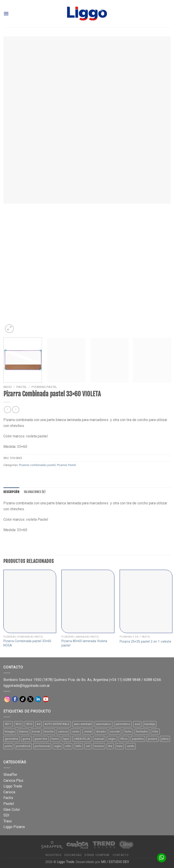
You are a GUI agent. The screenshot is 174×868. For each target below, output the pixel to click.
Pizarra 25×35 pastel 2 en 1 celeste (145, 642)
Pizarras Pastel (44, 387)
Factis (8, 798)
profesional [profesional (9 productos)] (42, 746)
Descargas (73, 855)
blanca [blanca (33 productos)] (23, 731)
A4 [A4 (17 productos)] (39, 724)
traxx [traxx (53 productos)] (120, 746)
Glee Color (12, 810)
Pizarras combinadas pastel (37, 465)
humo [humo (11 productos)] (55, 739)
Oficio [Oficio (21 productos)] (124, 739)
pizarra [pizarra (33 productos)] (152, 739)
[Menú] (6, 14)
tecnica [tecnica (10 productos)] (99, 746)
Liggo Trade (13, 786)
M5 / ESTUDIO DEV (115, 862)
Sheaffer (10, 775)
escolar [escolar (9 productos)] (115, 731)
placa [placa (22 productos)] (165, 739)
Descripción (11, 492)
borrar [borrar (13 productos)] (36, 731)
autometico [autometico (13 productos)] (123, 724)
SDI (6, 815)
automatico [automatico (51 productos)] (104, 724)
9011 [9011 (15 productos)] (8, 724)
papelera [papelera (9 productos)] (138, 739)
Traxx (8, 821)
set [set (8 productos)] (88, 746)
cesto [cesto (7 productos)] (76, 731)
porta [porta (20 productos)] (8, 746)
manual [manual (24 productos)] (99, 739)
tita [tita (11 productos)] (110, 746)
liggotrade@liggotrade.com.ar (27, 686)
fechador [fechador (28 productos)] (142, 731)
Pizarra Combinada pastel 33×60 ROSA (27, 643)
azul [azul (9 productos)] (137, 724)
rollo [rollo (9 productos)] (68, 746)
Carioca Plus (13, 780)
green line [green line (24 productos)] (41, 739)
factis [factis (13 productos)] (128, 731)
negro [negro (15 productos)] (112, 739)
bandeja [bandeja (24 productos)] (150, 724)
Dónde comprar (97, 855)
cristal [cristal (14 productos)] (88, 731)
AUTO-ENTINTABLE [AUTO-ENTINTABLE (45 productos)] (57, 724)
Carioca (9, 792)
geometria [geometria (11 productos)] (11, 739)
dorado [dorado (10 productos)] (101, 731)
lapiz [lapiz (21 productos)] (66, 739)
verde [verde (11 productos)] (130, 746)
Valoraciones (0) (35, 492)
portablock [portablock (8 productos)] (23, 746)
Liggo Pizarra (14, 827)
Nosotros (53, 855)
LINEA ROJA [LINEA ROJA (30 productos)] (82, 739)
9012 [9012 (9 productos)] (19, 724)
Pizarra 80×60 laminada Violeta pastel (84, 643)
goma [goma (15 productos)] (26, 739)
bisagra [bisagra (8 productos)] (10, 731)
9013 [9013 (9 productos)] (29, 724)
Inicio (8, 387)
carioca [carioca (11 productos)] (63, 731)
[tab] (11, 492)
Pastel (22, 387)
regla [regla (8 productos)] (57, 746)
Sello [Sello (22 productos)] (78, 746)
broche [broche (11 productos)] (49, 731)
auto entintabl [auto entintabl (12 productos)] (83, 724)
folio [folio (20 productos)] (155, 731)
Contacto (121, 855)
